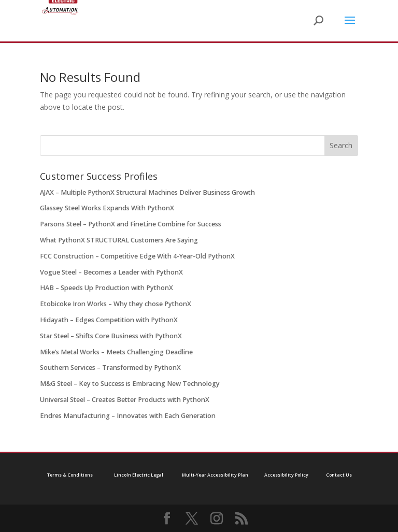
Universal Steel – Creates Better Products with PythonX (125, 400)
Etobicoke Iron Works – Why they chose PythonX (116, 304)
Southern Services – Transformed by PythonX (110, 368)
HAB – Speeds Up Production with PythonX (106, 288)
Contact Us (339, 475)
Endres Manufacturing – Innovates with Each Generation (128, 416)
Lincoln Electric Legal (139, 475)
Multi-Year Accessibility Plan (215, 475)
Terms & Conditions (70, 475)
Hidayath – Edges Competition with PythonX (109, 320)
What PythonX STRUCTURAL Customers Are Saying (119, 240)
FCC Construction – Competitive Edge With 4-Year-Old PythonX (137, 256)
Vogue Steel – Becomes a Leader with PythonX (111, 272)
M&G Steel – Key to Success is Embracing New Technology (130, 384)
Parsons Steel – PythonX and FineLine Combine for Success (131, 224)
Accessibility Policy (286, 475)
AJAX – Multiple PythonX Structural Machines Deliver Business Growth (147, 192)
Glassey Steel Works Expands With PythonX (107, 208)
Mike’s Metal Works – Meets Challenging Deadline (116, 352)
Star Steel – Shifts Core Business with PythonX (111, 336)
